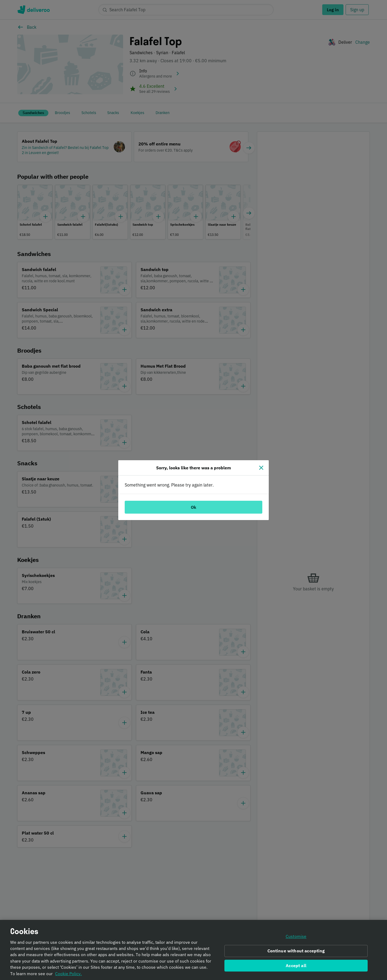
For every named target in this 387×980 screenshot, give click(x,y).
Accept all (296, 968)
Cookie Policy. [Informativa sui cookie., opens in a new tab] (68, 976)
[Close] (261, 468)
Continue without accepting (296, 953)
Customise (296, 939)
